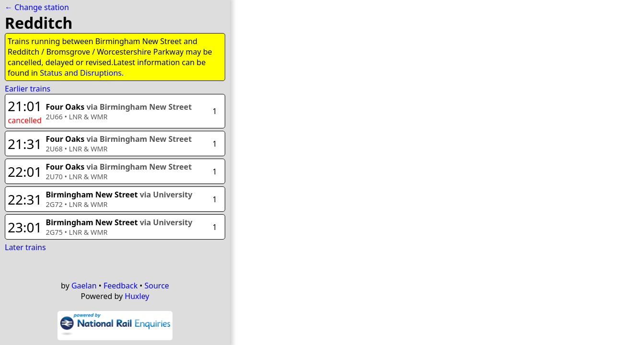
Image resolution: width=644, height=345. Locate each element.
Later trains (25, 247)
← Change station (37, 7)
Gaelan (84, 286)
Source (157, 286)
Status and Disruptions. (82, 73)
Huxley (137, 296)
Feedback (121, 286)
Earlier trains (28, 89)
